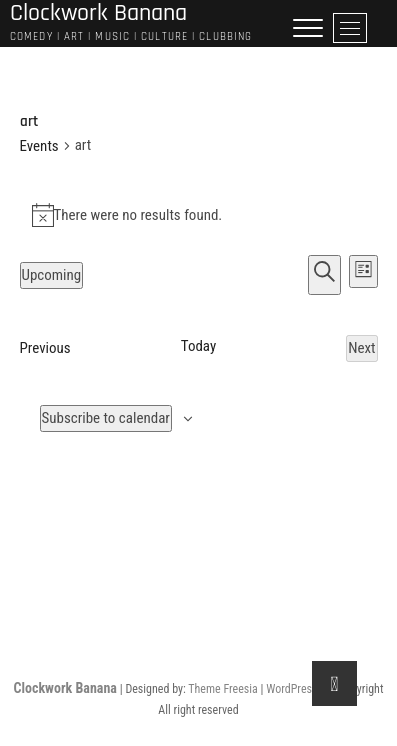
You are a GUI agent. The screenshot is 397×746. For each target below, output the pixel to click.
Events (39, 146)
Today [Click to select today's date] (198, 346)
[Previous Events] (45, 348)
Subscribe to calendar (106, 418)
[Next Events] (361, 348)
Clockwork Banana (65, 688)
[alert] (199, 215)
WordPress (291, 689)
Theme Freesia (222, 689)
